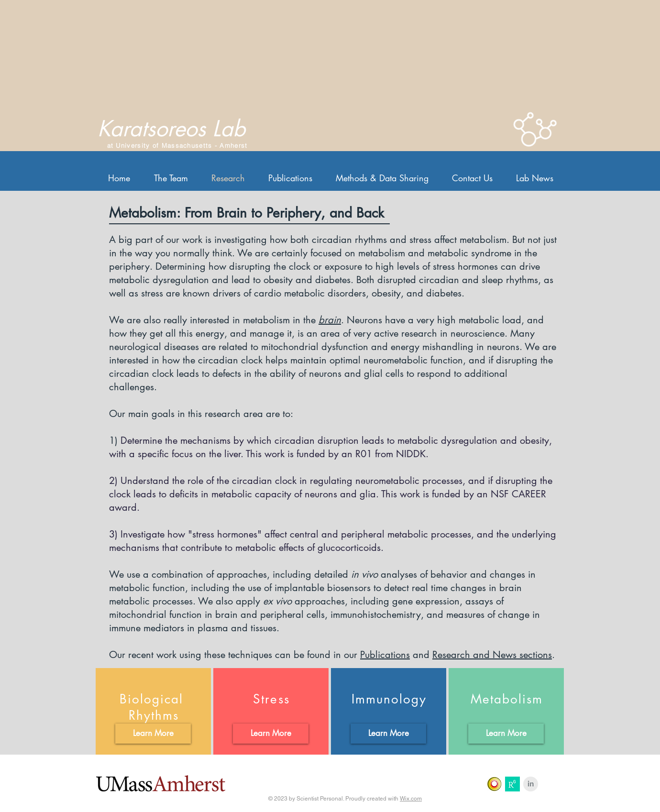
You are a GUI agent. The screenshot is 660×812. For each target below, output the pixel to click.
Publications (385, 655)
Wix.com (411, 799)
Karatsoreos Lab (171, 128)
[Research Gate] (512, 784)
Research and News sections (492, 655)
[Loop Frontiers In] (494, 784)
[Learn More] (153, 734)
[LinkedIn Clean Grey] (531, 784)
